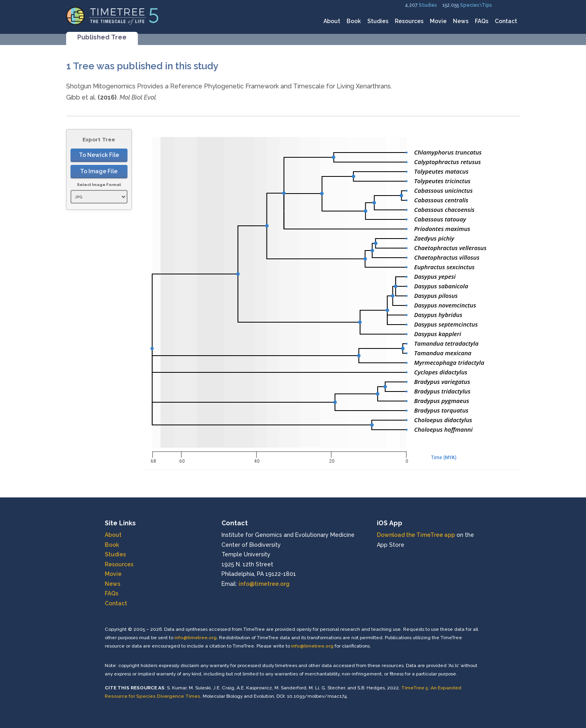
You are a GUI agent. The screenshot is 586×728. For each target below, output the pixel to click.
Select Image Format (99, 185)
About (332, 21)
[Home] (113, 15)
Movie (438, 21)
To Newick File (99, 155)
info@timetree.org (264, 584)
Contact (506, 21)
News (461, 21)
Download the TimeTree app (416, 535)
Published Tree (102, 37)
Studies (428, 5)
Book (354, 21)
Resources (409, 21)
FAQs (482, 21)
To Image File (99, 171)
